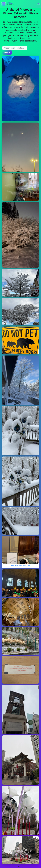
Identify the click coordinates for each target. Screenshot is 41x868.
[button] (38, 4)
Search (7, 52)
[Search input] (15, 48)
